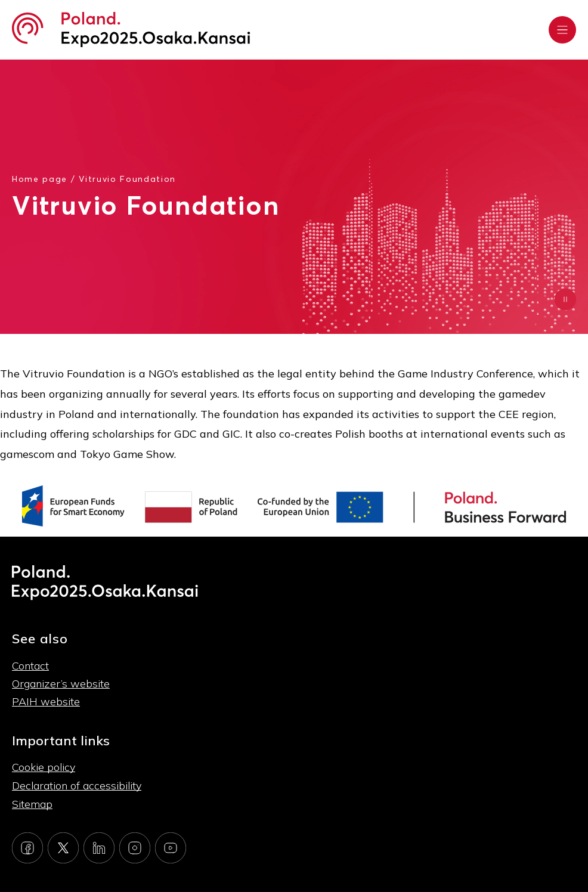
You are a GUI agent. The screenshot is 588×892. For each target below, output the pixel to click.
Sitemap (32, 804)
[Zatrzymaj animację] (565, 299)
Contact (30, 666)
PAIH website (46, 701)
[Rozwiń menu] (562, 30)
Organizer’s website (61, 684)
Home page (40, 179)
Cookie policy (44, 767)
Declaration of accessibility (77, 786)
